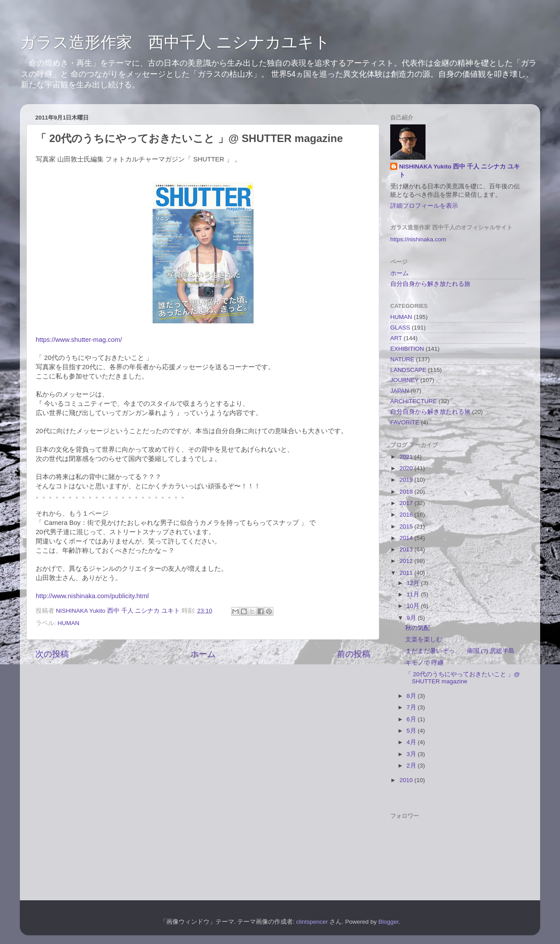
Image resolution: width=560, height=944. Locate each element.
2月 (412, 766)
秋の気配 (418, 628)
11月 (414, 594)
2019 (407, 480)
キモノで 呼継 (425, 663)
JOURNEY (405, 380)
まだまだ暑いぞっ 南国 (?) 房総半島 (460, 651)
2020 (407, 468)
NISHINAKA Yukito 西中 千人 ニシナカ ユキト (459, 171)
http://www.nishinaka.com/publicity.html (92, 596)
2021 (407, 457)
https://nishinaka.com (418, 239)
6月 (412, 719)
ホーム (203, 654)
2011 (407, 573)
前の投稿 (354, 654)
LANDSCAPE (408, 370)
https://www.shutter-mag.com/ (79, 340)
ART (396, 338)
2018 (407, 492)
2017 (407, 503)
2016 (407, 515)
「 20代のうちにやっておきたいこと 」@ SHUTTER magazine (463, 678)
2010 (407, 780)
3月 (412, 754)
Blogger (388, 922)
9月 (412, 618)
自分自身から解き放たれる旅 (430, 284)
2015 (407, 526)
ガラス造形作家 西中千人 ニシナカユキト (175, 42)
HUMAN (69, 623)
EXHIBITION (407, 349)
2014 (407, 538)
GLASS (400, 328)
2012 (407, 561)
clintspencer (312, 922)
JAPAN (400, 391)
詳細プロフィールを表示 (424, 206)
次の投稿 (52, 654)
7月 (412, 707)
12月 (414, 583)
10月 (414, 606)
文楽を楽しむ (424, 639)
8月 (412, 696)
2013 (407, 549)
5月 (412, 731)
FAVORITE (405, 422)
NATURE (402, 359)
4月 (412, 742)
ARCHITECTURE (414, 401)
